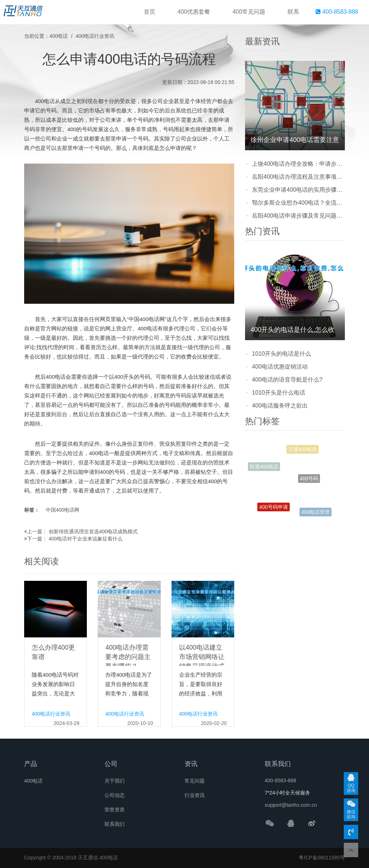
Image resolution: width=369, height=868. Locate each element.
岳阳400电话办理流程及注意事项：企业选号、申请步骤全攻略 (298, 177)
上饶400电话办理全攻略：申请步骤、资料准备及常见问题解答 (298, 164)
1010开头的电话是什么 (281, 354)
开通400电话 (303, 451)
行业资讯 (195, 795)
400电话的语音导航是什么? (287, 380)
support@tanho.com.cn (291, 805)
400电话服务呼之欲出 (280, 406)
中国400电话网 (63, 510)
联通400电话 (264, 468)
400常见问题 (249, 12)
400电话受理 (315, 513)
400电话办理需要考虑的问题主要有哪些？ (128, 657)
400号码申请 (273, 509)
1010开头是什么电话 (279, 393)
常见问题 (195, 781)
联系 (293, 12)
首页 (150, 12)
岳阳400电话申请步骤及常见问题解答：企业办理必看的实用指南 (298, 216)
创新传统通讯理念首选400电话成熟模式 (93, 531)
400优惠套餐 (194, 12)
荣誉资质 (115, 810)
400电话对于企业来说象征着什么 (86, 539)
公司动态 (115, 795)
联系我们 (115, 824)
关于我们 (115, 781)
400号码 (309, 485)
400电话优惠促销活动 (280, 367)
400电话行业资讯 (95, 36)
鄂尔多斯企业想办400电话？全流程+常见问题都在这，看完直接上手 (298, 203)
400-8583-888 (337, 12)
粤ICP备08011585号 (322, 858)
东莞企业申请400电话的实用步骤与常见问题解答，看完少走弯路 (298, 190)
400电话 (59, 36)
